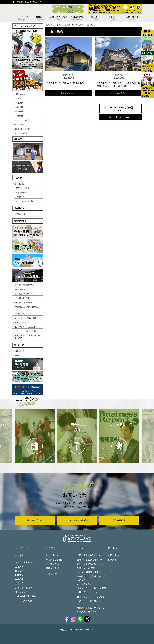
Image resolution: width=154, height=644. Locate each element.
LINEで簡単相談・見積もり (90, 572)
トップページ (22, 18)
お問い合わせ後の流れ (88, 592)
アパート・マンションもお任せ (91, 602)
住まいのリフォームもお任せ (91, 597)
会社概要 (20, 111)
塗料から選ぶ (52, 564)
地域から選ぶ (52, 568)
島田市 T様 (119, 75)
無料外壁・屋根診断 (87, 568)
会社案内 (40, 18)
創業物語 (20, 107)
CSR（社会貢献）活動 (25, 596)
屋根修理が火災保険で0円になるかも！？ (91, 578)
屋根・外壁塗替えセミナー (90, 560)
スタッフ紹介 (21, 592)
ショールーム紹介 (23, 120)
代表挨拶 (20, 103)
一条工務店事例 (68, 78)
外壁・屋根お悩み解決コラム (91, 564)
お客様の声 (114, 18)
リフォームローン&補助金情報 (91, 588)
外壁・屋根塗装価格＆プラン (91, 555)
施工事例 (95, 18)
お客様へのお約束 (58, 18)
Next (143, 434)
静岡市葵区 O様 (68, 75)
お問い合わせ (132, 18)
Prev (7, 438)
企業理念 (20, 116)
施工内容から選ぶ (55, 560)
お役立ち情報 (77, 18)
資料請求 (112, 560)
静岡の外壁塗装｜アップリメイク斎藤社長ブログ (91, 610)
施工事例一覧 (52, 555)
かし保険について (86, 584)
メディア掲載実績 (23, 601)
